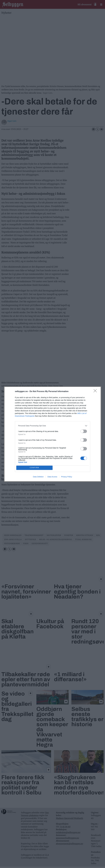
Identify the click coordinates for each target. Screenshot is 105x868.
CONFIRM (34, 468)
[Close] (96, 392)
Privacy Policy (67, 477)
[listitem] (53, 426)
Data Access (52, 477)
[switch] (84, 431)
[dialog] (53, 434)
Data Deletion (38, 477)
